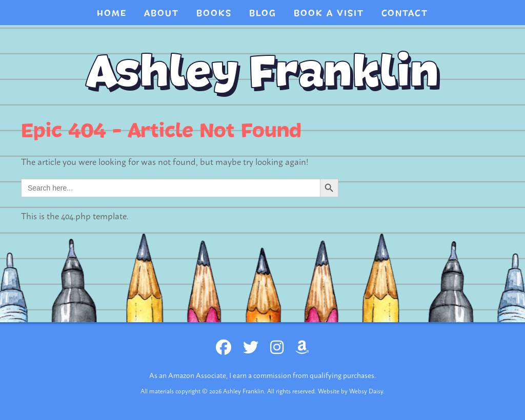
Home (112, 13)
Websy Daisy (366, 391)
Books (214, 13)
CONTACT (405, 13)
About (161, 13)
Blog (263, 13)
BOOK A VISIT (329, 13)
